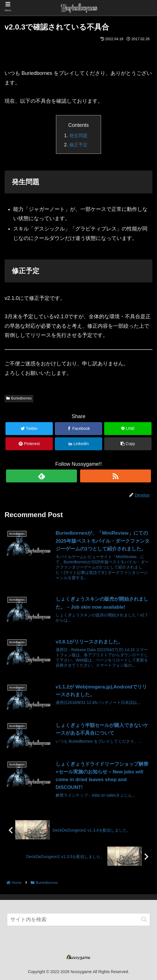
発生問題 (78, 135)
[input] (78, 920)
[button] (144, 920)
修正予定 (78, 145)
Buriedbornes (19, 398)
